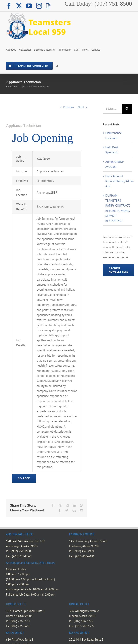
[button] (57, 65)
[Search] (127, 109)
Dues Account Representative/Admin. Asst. (120, 181)
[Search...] (112, 109)
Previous (69, 107)
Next (81, 107)
